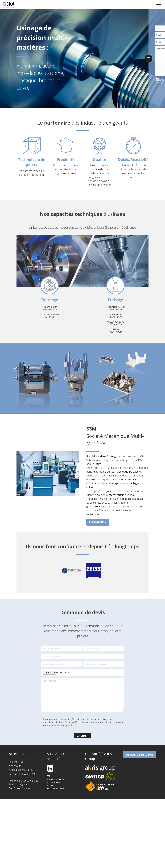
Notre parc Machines (21, 770)
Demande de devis (140, 755)
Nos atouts (15, 766)
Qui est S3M (16, 762)
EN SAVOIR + (98, 522)
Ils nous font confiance (22, 774)
